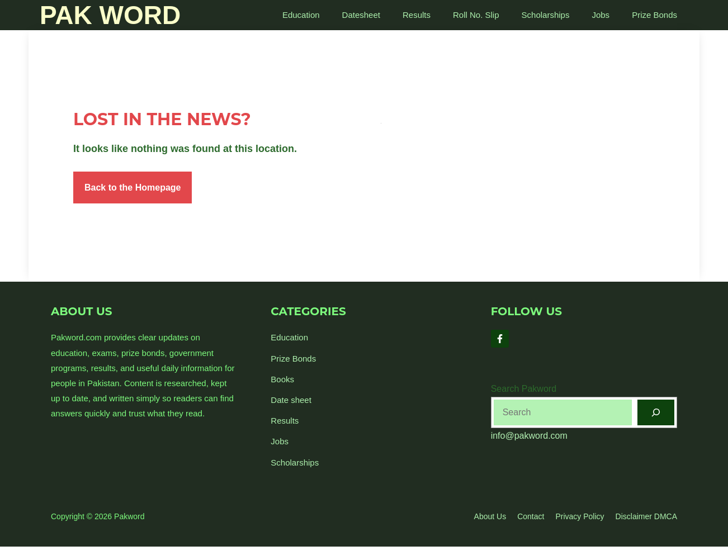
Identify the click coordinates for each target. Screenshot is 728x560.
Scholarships (546, 15)
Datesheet (361, 15)
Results (417, 15)
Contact (531, 516)
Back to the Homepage (133, 188)
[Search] (656, 412)
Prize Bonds (654, 15)
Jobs (601, 15)
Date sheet (291, 400)
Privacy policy (580, 516)
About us (490, 516)
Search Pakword (524, 389)
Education (301, 15)
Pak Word (110, 15)
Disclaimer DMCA (646, 516)
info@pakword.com (529, 436)
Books (282, 379)
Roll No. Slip (476, 15)
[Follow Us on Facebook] (500, 339)
